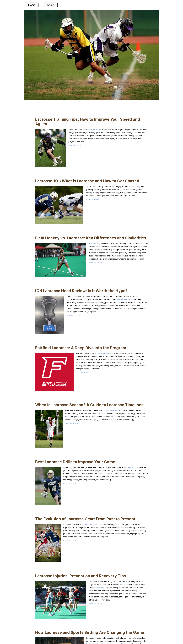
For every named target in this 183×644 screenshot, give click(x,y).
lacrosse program (102, 353)
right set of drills (131, 467)
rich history (135, 186)
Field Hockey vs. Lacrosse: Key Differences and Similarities (91, 238)
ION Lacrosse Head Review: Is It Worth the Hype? (81, 291)
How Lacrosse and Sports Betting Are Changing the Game (90, 632)
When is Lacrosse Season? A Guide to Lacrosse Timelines (89, 405)
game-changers (94, 129)
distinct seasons (110, 410)
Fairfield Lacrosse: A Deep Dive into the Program (81, 348)
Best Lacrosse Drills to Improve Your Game (75, 462)
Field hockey (95, 243)
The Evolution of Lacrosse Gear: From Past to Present (85, 519)
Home (32, 5)
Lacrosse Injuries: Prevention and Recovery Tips (81, 576)
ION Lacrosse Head (124, 299)
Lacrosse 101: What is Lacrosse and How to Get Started (87, 181)
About (51, 5)
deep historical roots (93, 524)
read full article (75, 146)
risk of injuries (98, 588)
